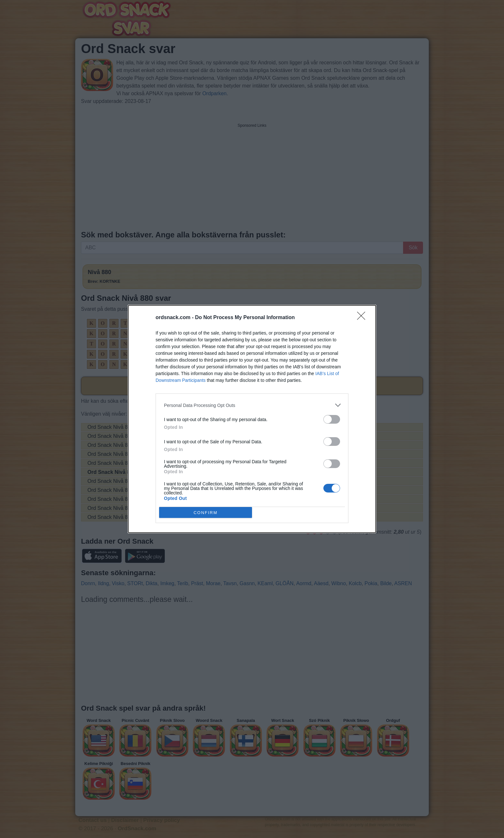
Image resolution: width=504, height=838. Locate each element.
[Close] (363, 318)
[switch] (332, 419)
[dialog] (252, 419)
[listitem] (252, 405)
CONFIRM (206, 512)
